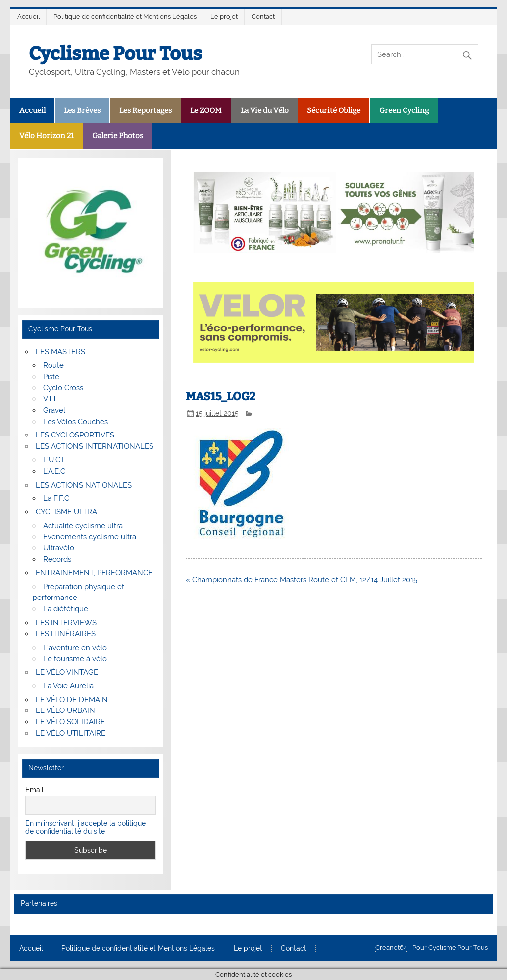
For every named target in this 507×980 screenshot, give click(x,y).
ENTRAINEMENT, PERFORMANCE (94, 573)
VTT (50, 399)
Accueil (29, 17)
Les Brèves (82, 110)
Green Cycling (404, 110)
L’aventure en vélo (75, 648)
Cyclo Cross (63, 388)
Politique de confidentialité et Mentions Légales (125, 17)
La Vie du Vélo (265, 110)
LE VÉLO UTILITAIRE (71, 733)
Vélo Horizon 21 (47, 136)
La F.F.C (56, 498)
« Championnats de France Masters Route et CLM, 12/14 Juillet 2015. (302, 580)
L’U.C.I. (54, 460)
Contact (263, 17)
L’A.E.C (54, 471)
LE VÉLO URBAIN (65, 710)
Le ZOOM (206, 110)
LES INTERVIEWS (66, 623)
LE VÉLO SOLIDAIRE (70, 722)
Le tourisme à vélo (75, 659)
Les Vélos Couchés (76, 422)
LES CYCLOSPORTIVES (75, 435)
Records (57, 559)
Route (53, 365)
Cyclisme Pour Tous (115, 54)
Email (34, 790)
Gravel (54, 410)
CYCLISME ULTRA (66, 512)
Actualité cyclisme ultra (83, 526)
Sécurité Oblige (334, 110)
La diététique (66, 609)
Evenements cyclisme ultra (90, 537)
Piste (51, 377)
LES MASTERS (60, 352)
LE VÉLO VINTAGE (67, 672)
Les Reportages (146, 110)
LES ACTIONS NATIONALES (84, 485)
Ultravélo (59, 548)
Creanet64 (391, 948)
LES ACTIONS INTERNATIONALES (95, 446)
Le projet (224, 17)
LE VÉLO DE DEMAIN (72, 700)
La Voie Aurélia (68, 686)
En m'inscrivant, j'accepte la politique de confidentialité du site (85, 827)
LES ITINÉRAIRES (66, 634)
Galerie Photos (118, 136)
